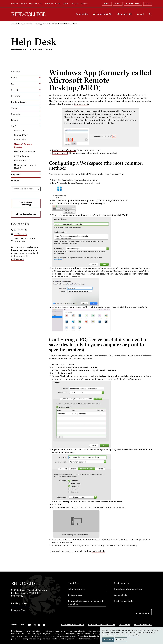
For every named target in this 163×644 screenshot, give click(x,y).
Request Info (133, 4)
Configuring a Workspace (64, 150)
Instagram (34, 625)
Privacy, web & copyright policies (101, 625)
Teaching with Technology (26, 204)
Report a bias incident (143, 625)
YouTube (29, 625)
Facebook (39, 625)
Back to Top (143, 614)
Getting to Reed (20, 603)
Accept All (108, 639)
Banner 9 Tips (21, 135)
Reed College (28, 14)
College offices (75, 595)
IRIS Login (75, 4)
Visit (118, 4)
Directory (84, 4)
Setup (14, 78)
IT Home (15, 181)
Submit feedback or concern (73, 625)
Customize (121, 639)
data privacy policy (132, 635)
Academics (82, 14)
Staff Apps (19, 131)
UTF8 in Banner (22, 156)
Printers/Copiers (19, 102)
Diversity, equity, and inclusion (129, 589)
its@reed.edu (17, 259)
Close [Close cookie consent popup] (161, 632)
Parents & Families (52, 4)
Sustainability (120, 595)
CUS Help (16, 72)
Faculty (15, 120)
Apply (107, 4)
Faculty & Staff (36, 4)
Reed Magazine (121, 583)
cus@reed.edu (98, 551)
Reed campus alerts (123, 601)
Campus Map (19, 610)
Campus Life (125, 14)
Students (15, 114)
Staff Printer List (22, 161)
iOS (13, 84)
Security (15, 90)
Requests (16, 175)
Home (13, 24)
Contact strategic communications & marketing (86, 603)
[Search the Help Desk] (38, 189)
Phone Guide (20, 140)
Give (148, 4)
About (141, 14)
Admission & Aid (103, 14)
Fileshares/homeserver (25, 152)
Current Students (19, 4)
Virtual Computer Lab (26, 214)
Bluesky (44, 625)
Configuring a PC (60, 153)
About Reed (74, 583)
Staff (54, 24)
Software (15, 96)
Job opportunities (76, 589)
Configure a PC (81, 104)
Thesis (14, 108)
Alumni (65, 4)
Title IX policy (124, 625)
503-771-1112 (17, 596)
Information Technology (32, 24)
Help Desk (46, 24)
